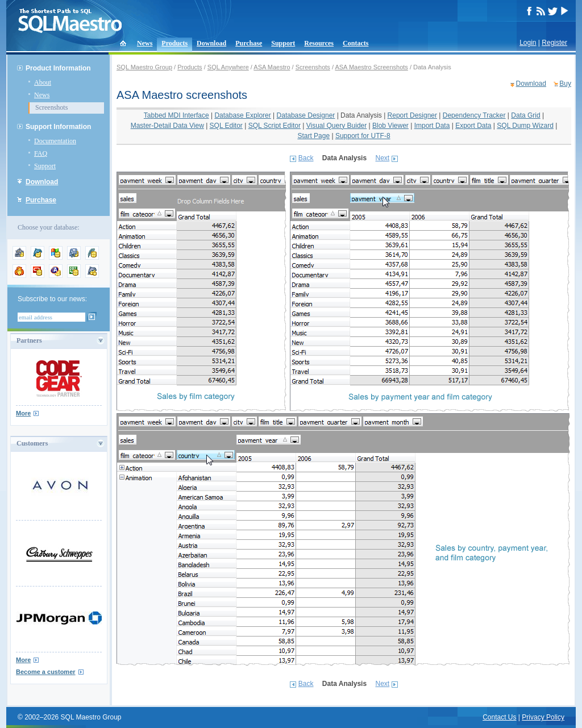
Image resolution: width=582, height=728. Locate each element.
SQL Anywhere (228, 67)
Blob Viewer (390, 126)
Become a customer (46, 672)
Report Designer (412, 115)
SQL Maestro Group (144, 67)
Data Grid (525, 115)
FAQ (41, 153)
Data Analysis (361, 115)
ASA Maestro (272, 67)
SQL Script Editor (275, 126)
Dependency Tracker (474, 115)
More (23, 413)
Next (382, 158)
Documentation (55, 141)
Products (174, 43)
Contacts (356, 43)
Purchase (249, 43)
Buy (565, 84)
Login (528, 43)
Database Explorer (242, 115)
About (43, 82)
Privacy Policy (543, 717)
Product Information (58, 68)
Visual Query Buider (337, 126)
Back (306, 158)
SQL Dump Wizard (525, 126)
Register (554, 43)
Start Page (313, 136)
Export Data (473, 126)
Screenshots (51, 107)
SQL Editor (226, 126)
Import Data (432, 126)
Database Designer (306, 115)
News (145, 43)
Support (283, 43)
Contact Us (499, 717)
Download (211, 43)
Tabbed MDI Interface (176, 115)
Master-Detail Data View (167, 126)
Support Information (58, 127)
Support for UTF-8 (363, 136)
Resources (319, 43)
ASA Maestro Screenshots (371, 67)
